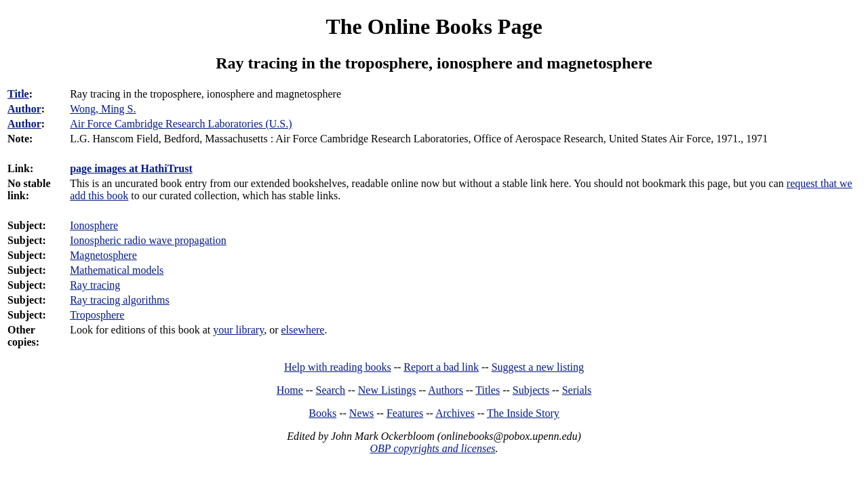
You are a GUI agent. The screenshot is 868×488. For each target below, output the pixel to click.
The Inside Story (523, 413)
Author (24, 109)
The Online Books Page (434, 26)
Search (331, 390)
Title (18, 94)
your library (238, 330)
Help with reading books (338, 367)
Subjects (531, 390)
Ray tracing (95, 285)
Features (405, 413)
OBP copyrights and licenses (432, 448)
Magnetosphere (103, 255)
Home (290, 390)
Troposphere (97, 315)
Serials (577, 390)
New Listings (387, 390)
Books (322, 413)
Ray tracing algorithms (120, 300)
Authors (446, 390)
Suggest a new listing (538, 367)
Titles (488, 390)
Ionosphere (94, 225)
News (361, 413)
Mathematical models (117, 270)
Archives (455, 413)
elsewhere (302, 330)
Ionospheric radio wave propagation (148, 240)
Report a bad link (441, 367)
